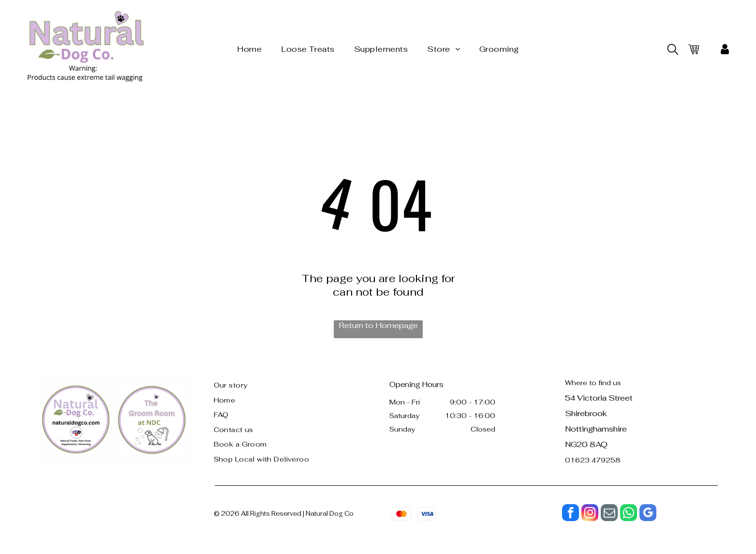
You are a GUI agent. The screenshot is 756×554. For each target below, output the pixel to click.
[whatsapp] (629, 514)
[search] (673, 50)
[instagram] (590, 514)
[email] (609, 514)
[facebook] (571, 514)
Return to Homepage (378, 325)
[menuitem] (249, 49)
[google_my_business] (648, 514)
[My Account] (725, 49)
